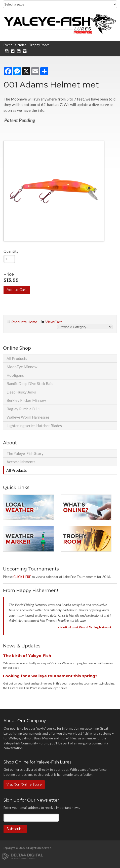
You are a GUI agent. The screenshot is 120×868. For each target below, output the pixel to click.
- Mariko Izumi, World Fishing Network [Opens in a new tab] (85, 627)
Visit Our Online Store (24, 784)
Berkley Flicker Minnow (26, 400)
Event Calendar (15, 45)
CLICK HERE (22, 577)
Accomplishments (21, 462)
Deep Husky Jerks (21, 392)
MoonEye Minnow (22, 367)
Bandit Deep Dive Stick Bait (30, 383)
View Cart (54, 322)
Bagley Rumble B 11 (23, 409)
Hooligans (15, 375)
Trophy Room (39, 45)
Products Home (24, 322)
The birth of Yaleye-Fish (27, 656)
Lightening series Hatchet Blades (34, 426)
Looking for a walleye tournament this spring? (50, 676)
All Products (17, 358)
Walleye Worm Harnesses (28, 417)
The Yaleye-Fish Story (25, 453)
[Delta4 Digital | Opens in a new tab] (23, 856)
